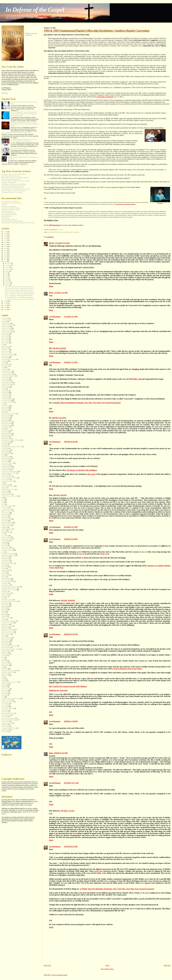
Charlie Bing (5, 379)
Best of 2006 (5, 335)
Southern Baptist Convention (72, 232)
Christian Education (7, 384)
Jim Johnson (5, 514)
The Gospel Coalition (8, 702)
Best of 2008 (5, 338)
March (7, 281)
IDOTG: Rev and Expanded (9, 496)
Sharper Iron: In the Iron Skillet (74, 18)
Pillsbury (4, 608)
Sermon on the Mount (8, 672)
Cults (3, 404)
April (7, 279)
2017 (5, 249)
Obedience (5, 591)
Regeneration (5, 624)
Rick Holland (5, 643)
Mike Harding (6, 570)
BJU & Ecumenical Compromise (11, 179)
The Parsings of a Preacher (9, 214)
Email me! (5, 93)
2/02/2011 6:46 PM (59, 348)
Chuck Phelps (5, 387)
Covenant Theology (7, 399)
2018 (5, 246)
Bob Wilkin (5, 358)
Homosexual (5, 493)
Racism (4, 619)
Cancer (4, 363)
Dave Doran (51, 232)
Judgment (4, 527)
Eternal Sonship (6, 438)
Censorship (5, 369)
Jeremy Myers (6, 512)
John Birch (5, 516)
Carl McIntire (5, 364)
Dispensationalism (7, 422)
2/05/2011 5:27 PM (71, 527)
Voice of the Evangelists (8, 718)
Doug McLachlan (7, 425)
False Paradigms (6, 453)
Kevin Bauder (5, 532)
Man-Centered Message (8, 554)
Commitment (5, 394)
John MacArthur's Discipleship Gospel (13, 188)
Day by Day (5, 410)
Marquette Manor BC (8, 564)
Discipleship (5, 420)
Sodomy (4, 680)
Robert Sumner (6, 647)
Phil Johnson (5, 606)
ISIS (3, 501)
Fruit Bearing (5, 465)
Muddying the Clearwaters (58, 690)
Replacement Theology (8, 629)
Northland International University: (25, 124)
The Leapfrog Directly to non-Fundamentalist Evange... (19, 297)
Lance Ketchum (6, 537)
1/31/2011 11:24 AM (62, 243)
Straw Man (5, 692)
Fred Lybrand (5, 460)
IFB (3, 498)
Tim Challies (5, 703)
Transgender (5, 710)
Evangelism (5, 443)
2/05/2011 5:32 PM (71, 539)
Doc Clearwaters (6, 424)
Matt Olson (5, 567)
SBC (3, 667)
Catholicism (5, 366)
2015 (5, 253)
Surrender (4, 695)
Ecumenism (5, 432)
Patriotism (4, 596)
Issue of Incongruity (7, 506)
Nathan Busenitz (6, 578)
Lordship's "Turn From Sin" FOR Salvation (14, 174)
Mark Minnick (6, 562)
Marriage (4, 565)
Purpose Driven (6, 618)
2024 (5, 234)
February (8, 283)
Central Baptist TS (7, 371)
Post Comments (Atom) (60, 975)
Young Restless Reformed (9, 728)
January (8, 285)
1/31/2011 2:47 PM (71, 317)
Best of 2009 (5, 340)
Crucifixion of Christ (7, 402)
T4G (3, 697)
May (7, 277)
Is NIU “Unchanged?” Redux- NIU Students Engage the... (20, 292)
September (8, 269)
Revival (4, 636)
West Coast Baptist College (9, 720)
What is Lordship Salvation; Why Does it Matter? (16, 181)
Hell (3, 483)
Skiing (3, 679)
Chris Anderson (6, 381)
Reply (51, 286)
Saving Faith (5, 666)
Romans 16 (5, 652)
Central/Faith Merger (8, 374)
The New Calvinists (7, 211)
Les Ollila (4, 544)
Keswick (4, 531)
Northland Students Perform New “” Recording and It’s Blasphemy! (24, 140)
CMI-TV (4, 205)
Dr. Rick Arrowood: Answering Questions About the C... (19, 290)
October (8, 267)
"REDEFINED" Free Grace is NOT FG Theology (16, 189)
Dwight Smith (6, 427)
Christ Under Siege (7, 382)
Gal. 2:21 (105, 554)
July (7, 273)
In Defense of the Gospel (35, 10)
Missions (4, 572)
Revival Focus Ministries (9, 206)
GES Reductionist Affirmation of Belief (13, 186)
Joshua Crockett (6, 526)
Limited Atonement (7, 549)
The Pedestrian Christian (9, 213)
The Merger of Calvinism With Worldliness (14, 184)
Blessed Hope (5, 346)
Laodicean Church (7, 539)
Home (107, 965)
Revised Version (6, 634)
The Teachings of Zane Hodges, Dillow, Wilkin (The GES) (18, 223)
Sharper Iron (5, 675)
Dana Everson (6, 406)
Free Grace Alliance (7, 463)
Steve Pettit (5, 690)
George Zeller (5, 470)
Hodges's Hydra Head (8, 486)
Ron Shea (4, 656)
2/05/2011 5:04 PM (60, 495)
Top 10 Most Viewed (7, 708)
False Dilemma (6, 450)
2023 (5, 236)
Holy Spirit (5, 491)
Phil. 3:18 (137, 379)
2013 (5, 257)
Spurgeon (4, 685)
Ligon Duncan (6, 547)
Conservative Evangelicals (105, 97)
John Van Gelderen (7, 522)
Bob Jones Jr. (5, 351)
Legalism (4, 542)
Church (4, 389)
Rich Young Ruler (7, 638)
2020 (5, 242)
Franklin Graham (6, 458)
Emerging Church (7, 433)
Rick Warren (5, 644)
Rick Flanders (5, 641)
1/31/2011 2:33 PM (61, 293)
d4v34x (52, 243)
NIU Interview (6, 585)
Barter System (6, 333)
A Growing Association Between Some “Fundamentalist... (20, 299)
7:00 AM (60, 230)
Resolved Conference (8, 631)
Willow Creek (5, 722)
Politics (4, 611)
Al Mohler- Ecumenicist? (9, 183)
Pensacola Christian (7, 600)
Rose (3, 657)
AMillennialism (6, 323)
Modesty (4, 573)
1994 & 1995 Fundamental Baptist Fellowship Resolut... (19, 287)
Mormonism (5, 575)
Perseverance (5, 603)
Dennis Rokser (6, 417)
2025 (5, 232)
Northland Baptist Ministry (9, 588)
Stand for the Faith (7, 216)
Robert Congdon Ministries (9, 646)
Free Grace (5, 461)
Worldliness (5, 725)
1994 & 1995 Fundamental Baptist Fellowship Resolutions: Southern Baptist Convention (97, 31)
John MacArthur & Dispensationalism (12, 221)
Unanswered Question (8, 713)
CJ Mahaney (5, 391)
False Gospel (5, 452)
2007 (5, 307)
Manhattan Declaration (8, 555)
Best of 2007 (5, 336)
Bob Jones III (5, 350)
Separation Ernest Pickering (9, 670)
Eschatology (5, 437)
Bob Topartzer (6, 356)
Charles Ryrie (5, 378)
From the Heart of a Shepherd (10, 201)
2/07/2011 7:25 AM (67, 811)
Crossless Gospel (6, 401)
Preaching (4, 615)
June (7, 275)
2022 (5, 238)
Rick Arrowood (6, 639)
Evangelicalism (6, 442)
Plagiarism (5, 610)
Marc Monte (5, 557)
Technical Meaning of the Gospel (11, 698)
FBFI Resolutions (55, 225)
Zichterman (5, 731)
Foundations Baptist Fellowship (11, 208)
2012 (5, 259)
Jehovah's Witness (7, 511)
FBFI (56, 232)
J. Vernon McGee (6, 509)
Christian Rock (6, 386)
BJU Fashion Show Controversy (11, 176)
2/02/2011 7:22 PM (71, 362)
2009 (5, 303)
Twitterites (5, 712)
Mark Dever (61, 232)
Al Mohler (4, 318)
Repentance (5, 628)
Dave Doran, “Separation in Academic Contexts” (15, 178)
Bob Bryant (5, 348)
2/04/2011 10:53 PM (59, 418)
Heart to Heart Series (7, 481)
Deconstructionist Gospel (9, 414)
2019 (5, 244)
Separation (5, 669)
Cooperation (5, 397)
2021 (5, 240)
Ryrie (3, 659)
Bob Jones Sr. (5, 353)
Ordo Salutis (5, 595)
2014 (5, 255)
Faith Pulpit (5, 448)
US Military (5, 717)
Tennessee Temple (7, 700)
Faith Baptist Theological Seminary (12, 447)
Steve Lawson (6, 689)
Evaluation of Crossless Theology (11, 440)
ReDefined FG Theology (9, 621)
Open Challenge (6, 593)
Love (3, 552)
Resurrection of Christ (8, 633)
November (8, 265)
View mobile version (107, 969)
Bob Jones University (8, 354)
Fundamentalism (6, 466)
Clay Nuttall (5, 392)
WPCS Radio (5, 726)
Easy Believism (6, 430)
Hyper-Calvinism (6, 494)
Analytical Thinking (7, 325)
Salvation (4, 661)
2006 (5, 310)
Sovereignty (5, 684)
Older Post (167, 965)
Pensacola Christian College (9, 601)
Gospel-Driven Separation (9, 473)
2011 (5, 261)
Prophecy (4, 616)
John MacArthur (6, 519)
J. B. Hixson (5, 508)
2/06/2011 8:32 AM (71, 634)
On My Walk (5, 218)
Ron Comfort (5, 654)
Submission (5, 694)
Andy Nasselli (6, 327)
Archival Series (6, 330)
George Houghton (7, 468)
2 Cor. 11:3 (81, 554)
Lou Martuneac (55, 317)
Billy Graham (5, 343)
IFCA (3, 499)
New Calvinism (6, 580)
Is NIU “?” (24, 114)
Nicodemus (5, 583)
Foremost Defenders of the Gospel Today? (127, 669)
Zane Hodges (5, 730)
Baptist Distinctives (7, 331)
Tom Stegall (5, 707)
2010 (5, 301)
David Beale (5, 409)
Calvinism (4, 361)
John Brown (5, 517)
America (4, 322)
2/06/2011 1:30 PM (71, 721)
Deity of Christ (6, 415)
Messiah (4, 568)
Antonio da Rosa (6, 328)
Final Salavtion (6, 457)
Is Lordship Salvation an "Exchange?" (12, 192)
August (7, 271)
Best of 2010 (5, 341)
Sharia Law (5, 674)
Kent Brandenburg (7, 529)
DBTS (3, 412)
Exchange (4, 445)
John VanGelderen (7, 524)
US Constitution (6, 715)
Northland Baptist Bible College (11, 587)
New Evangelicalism (7, 582)
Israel (3, 504)
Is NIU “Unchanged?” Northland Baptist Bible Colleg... (19, 296)
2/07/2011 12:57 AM (71, 783)
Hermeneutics (5, 485)
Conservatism (5, 396)
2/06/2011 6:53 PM (61, 753)
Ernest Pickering (6, 435)
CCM (3, 368)
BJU (3, 345)
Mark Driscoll (6, 560)
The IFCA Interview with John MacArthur (14, 191)
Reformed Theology (7, 623)
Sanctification (5, 664)
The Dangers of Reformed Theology (12, 203)
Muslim (4, 577)
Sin (2, 677)
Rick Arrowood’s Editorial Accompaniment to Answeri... (19, 289)
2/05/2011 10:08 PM (68, 600)
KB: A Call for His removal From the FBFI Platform (68, 686)
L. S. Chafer (5, 536)
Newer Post (47, 965)
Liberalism (5, 545)
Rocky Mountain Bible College (10, 649)
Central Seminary (7, 373)
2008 (5, 305)
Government (5, 475)
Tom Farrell (5, 705)
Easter (3, 429)
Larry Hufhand (6, 540)
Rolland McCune (6, 651)
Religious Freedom (7, 626)
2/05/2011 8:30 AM (71, 442)
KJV (3, 534)
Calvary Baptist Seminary (9, 359)
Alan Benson (5, 320)
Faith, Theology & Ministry (9, 219)
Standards (4, 687)
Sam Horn (4, 662)
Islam (3, 503)
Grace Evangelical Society (9, 478)
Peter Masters (5, 605)
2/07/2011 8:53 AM (71, 847)
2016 (5, 251)
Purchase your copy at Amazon (31, 34)
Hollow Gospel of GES (8, 489)
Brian (51, 293)
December (8, 263)
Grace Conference (7, 476)
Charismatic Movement (8, 376)
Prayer (3, 613)
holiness (4, 488)
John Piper (5, 521)
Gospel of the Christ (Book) (9, 471)
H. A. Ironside (6, 480)
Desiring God (5, 419)
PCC (3, 598)
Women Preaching (7, 723)
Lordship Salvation (45, 16)
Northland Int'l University (9, 590)
